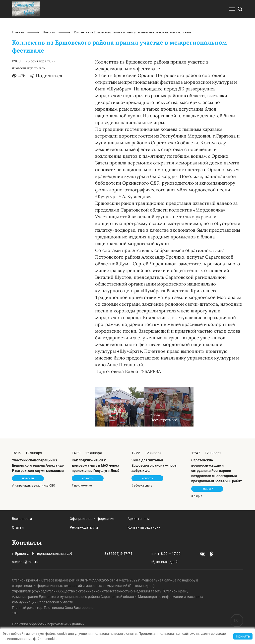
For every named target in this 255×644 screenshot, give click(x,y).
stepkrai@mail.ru (25, 562)
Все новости (22, 519)
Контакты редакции (144, 527)
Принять (243, 636)
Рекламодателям (84, 527)
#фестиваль (36, 68)
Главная (18, 32)
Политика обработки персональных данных (48, 624)
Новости (49, 32)
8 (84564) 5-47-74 (118, 554)
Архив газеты (139, 519)
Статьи (18, 527)
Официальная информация (92, 519)
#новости (19, 68)
